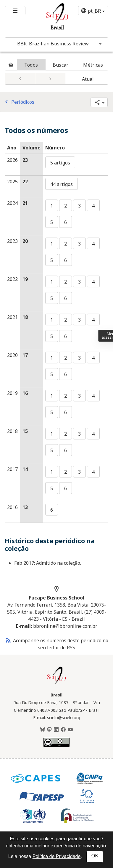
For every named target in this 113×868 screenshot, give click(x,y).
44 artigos (62, 184)
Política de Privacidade (57, 856)
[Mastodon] (49, 730)
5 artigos (60, 163)
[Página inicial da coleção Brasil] (56, 683)
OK (95, 856)
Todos (31, 65)
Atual (88, 79)
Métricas (93, 65)
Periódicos (19, 102)
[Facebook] (63, 730)
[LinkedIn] (56, 730)
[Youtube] (70, 730)
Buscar (60, 65)
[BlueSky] (43, 730)
